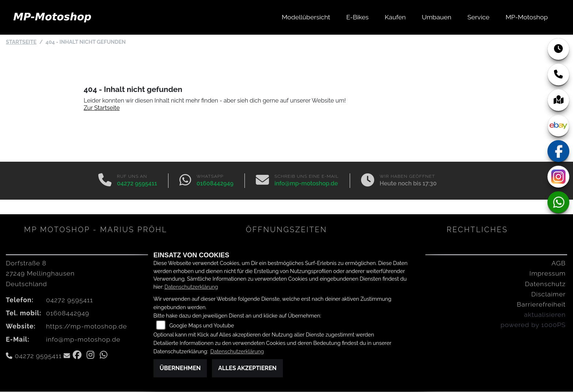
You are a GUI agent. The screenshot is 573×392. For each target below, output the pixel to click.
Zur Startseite (102, 108)
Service (478, 17)
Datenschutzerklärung (191, 287)
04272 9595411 (137, 184)
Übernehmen (180, 368)
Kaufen (395, 17)
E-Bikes (358, 17)
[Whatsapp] (185, 181)
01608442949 (215, 184)
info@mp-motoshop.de (306, 184)
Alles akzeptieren (247, 368)
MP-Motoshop (527, 17)
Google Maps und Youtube (202, 325)
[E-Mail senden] (262, 181)
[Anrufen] (105, 181)
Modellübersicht (306, 17)
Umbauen (437, 17)
